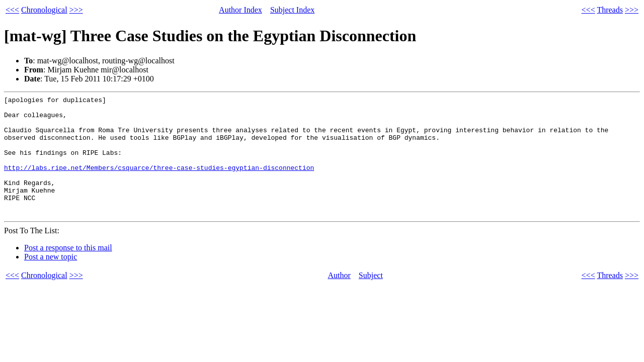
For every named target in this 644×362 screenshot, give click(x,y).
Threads (610, 10)
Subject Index (292, 10)
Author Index (240, 10)
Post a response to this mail (68, 272)
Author (339, 299)
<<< (12, 10)
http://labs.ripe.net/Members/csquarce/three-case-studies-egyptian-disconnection (159, 183)
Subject (371, 299)
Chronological (44, 10)
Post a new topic (51, 281)
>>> (76, 10)
